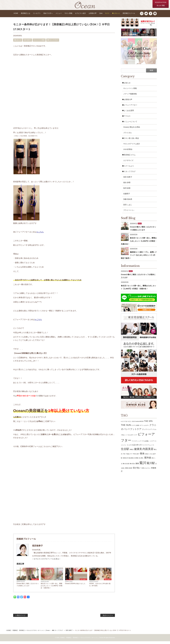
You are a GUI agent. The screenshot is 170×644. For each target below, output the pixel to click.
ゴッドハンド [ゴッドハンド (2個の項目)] (147, 432)
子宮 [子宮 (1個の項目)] (124, 457)
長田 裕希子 (27, 43)
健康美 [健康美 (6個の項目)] (138, 452)
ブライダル (127, 135)
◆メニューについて (130, 124)
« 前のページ (20, 618)
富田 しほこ (128, 207)
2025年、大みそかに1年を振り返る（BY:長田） (100, 587)
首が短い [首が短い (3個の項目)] (137, 471)
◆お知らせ (18, 43)
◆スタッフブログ (53, 43)
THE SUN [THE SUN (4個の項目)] (126, 428)
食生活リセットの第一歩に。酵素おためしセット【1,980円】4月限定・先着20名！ (52, 588)
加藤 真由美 (128, 202)
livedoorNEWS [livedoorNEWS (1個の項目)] (139, 424)
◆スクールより (128, 169)
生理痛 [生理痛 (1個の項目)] (136, 461)
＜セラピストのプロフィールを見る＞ (46, 562)
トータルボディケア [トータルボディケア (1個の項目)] (131, 438)
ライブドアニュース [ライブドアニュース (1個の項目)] (148, 448)
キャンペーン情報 (39, 43)
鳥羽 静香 (127, 191)
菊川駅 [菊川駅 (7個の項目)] (151, 466)
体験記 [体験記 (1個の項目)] (132, 452)
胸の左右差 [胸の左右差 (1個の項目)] (126, 466)
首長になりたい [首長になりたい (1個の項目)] (146, 471)
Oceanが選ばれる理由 (132, 130)
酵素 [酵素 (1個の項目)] (127, 471)
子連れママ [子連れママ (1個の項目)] (129, 457)
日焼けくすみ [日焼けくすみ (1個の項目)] (149, 457)
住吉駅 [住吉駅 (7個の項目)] (125, 452)
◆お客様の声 (127, 102)
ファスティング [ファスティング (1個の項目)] (136, 444)
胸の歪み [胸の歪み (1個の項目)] (132, 466)
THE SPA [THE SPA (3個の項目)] (148, 424)
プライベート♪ (129, 213)
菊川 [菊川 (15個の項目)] (143, 466)
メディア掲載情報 (130, 97)
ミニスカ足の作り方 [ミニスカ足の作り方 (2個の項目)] (134, 448)
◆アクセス (126, 119)
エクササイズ (128, 163)
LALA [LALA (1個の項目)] (133, 424)
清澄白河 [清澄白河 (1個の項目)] (125, 461)
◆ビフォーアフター (130, 108)
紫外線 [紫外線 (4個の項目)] (148, 460)
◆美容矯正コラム (129, 158)
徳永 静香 (127, 185)
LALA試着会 (128, 152)
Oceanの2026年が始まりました (75, 586)
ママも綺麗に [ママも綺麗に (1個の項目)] (145, 444)
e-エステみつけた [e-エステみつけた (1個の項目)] (126, 424)
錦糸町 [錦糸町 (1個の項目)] (130, 471)
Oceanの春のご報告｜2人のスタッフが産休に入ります (28, 587)
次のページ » (108, 618)
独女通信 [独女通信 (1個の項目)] (131, 461)
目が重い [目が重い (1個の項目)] (141, 461)
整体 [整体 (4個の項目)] (142, 456)
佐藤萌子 (127, 196)
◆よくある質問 (128, 113)
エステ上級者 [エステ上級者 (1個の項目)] (135, 428)
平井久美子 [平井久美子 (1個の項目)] (136, 457)
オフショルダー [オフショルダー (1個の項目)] (144, 428)
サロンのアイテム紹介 (132, 146)
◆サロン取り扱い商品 (130, 141)
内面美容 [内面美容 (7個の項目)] (148, 452)
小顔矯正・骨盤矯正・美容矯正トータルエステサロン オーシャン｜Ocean (28, 633)
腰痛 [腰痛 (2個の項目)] (137, 466)
